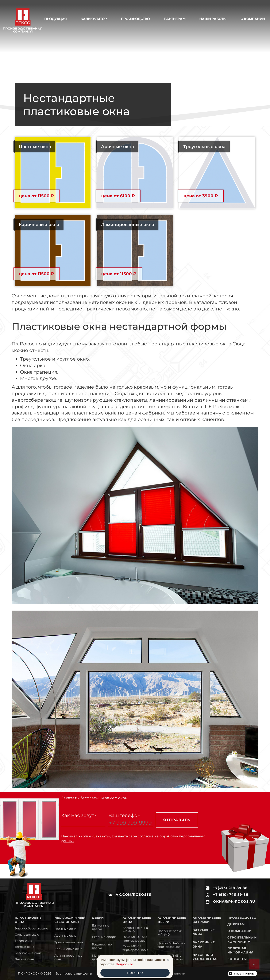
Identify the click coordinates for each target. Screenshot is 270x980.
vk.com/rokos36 (130, 895)
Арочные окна (65, 936)
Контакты (237, 959)
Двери (98, 918)
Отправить (177, 820)
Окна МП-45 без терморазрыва (135, 939)
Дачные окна (25, 959)
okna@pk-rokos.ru (230, 902)
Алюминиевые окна (137, 920)
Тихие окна (23, 941)
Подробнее (124, 964)
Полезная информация (240, 950)
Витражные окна (204, 932)
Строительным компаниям (242, 940)
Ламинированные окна (68, 957)
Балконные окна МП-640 (135, 930)
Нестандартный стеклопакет (70, 920)
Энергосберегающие (31, 929)
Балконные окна (204, 944)
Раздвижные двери (102, 946)
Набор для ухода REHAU (205, 957)
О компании (240, 931)
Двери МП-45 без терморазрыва (171, 945)
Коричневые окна (68, 949)
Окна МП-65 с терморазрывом (135, 948)
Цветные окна (65, 929)
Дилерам (236, 924)
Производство (135, 19)
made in (244, 974)
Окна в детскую (27, 935)
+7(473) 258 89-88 (226, 888)
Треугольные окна (69, 942)
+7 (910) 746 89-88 (227, 895)
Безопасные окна (28, 953)
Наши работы (213, 19)
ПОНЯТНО (135, 973)
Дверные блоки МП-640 (170, 933)
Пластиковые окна (28, 920)
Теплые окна (24, 947)
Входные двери (104, 937)
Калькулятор (94, 19)
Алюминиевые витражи (207, 920)
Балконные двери (101, 927)
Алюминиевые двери (172, 920)
